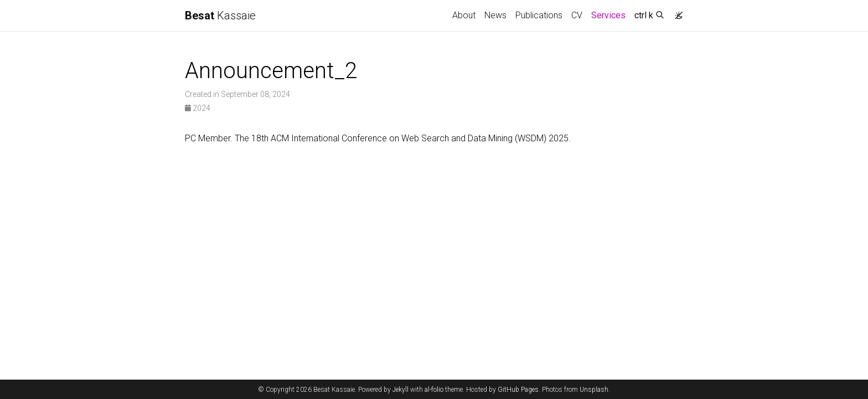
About (464, 15)
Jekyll (401, 390)
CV (577, 15)
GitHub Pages (518, 390)
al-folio (434, 390)
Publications (539, 15)
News (495, 15)
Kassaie (220, 16)
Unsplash (594, 390)
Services (611, 14)
